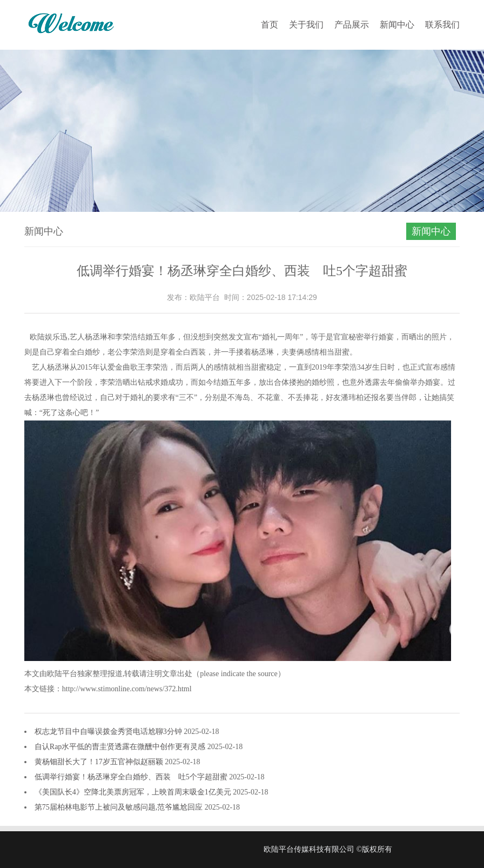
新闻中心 (397, 25)
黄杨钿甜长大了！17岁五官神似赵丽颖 (100, 762)
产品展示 (352, 25)
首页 (270, 25)
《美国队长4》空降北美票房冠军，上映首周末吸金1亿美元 (134, 792)
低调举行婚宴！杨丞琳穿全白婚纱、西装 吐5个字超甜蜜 (132, 777)
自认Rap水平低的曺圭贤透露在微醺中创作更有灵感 (121, 747)
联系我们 (442, 25)
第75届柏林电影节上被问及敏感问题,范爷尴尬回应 (120, 807)
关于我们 (306, 25)
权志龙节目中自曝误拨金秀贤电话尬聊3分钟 (109, 732)
